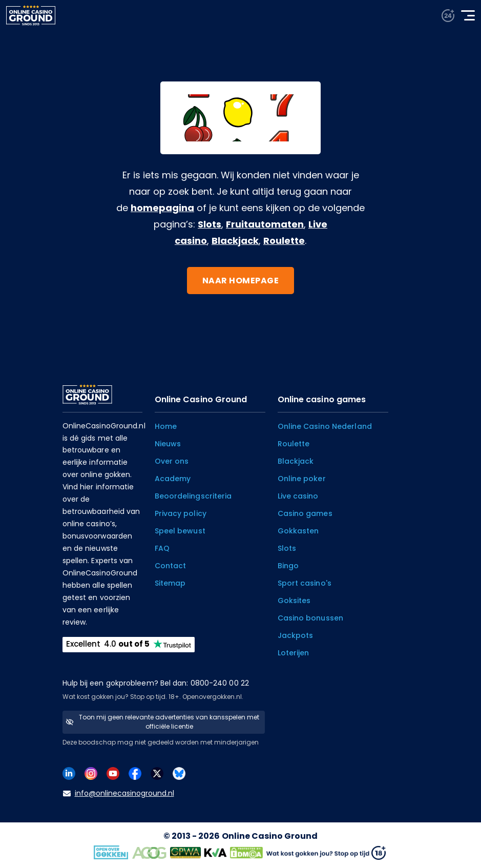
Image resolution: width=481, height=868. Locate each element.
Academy (173, 479)
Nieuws (168, 444)
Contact (171, 566)
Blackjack (235, 241)
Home (166, 426)
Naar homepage (241, 281)
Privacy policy (181, 513)
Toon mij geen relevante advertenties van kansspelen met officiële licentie (163, 722)
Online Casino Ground (270, 836)
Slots (210, 224)
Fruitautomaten (265, 224)
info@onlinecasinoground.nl (119, 793)
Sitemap (170, 583)
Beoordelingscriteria (193, 496)
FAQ (162, 548)
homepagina (162, 208)
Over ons (172, 461)
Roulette (284, 241)
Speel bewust (180, 531)
